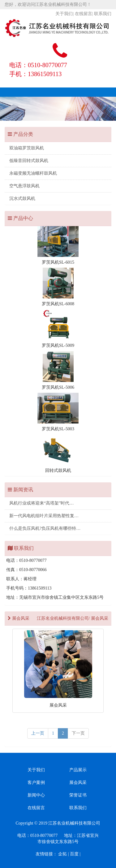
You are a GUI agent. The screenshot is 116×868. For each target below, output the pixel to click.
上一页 (38, 733)
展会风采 (78, 783)
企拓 (62, 854)
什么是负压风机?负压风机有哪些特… (45, 528)
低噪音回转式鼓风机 (29, 161)
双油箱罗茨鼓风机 (27, 148)
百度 (74, 854)
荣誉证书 (78, 795)
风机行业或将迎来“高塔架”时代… (41, 503)
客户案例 (36, 783)
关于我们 (64, 14)
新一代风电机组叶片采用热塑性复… (44, 516)
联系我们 (103, 14)
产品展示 (78, 770)
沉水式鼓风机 (22, 199)
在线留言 (84, 14)
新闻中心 (36, 795)
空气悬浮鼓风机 (24, 186)
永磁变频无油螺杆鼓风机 (33, 173)
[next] (78, 733)
